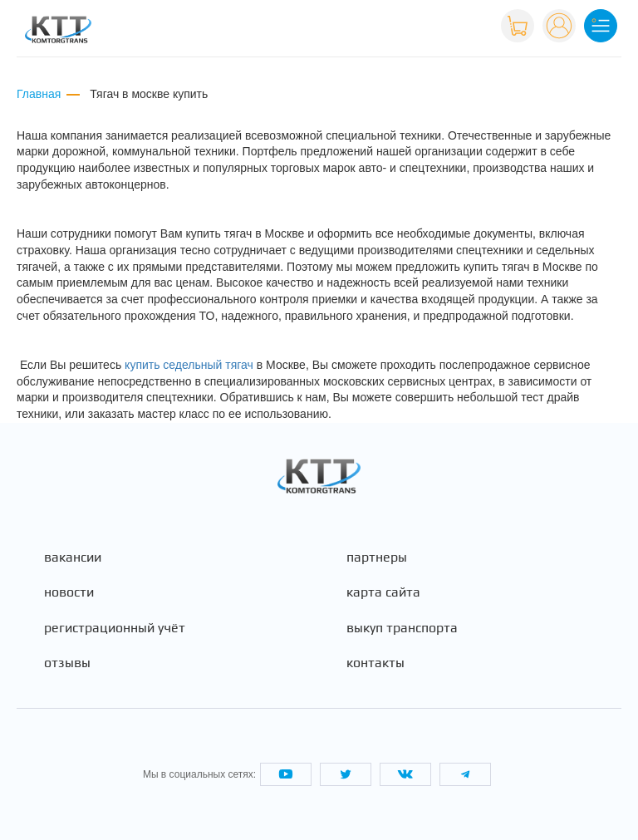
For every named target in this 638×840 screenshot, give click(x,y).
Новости (69, 592)
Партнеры (377, 558)
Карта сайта (383, 592)
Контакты (375, 663)
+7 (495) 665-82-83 (434, 24)
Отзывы (67, 663)
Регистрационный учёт (115, 628)
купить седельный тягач (189, 365)
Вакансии (73, 558)
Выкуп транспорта (402, 628)
